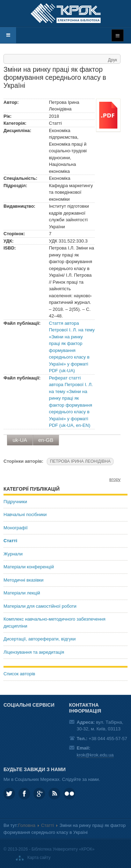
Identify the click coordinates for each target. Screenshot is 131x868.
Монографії (16, 528)
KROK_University (9, 794)
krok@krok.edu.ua (95, 755)
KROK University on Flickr (69, 794)
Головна (27, 825)
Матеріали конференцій (29, 567)
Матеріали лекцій (22, 593)
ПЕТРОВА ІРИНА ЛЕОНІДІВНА (80, 461)
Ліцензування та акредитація (34, 652)
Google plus (39, 794)
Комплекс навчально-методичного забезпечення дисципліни (54, 623)
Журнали (13, 554)
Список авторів (19, 674)
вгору (115, 479)
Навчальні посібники (25, 514)
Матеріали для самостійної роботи (40, 606)
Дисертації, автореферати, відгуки (39, 639)
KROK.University (24, 794)
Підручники (15, 502)
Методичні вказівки (24, 580)
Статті (10, 541)
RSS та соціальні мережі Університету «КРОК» (54, 794)
